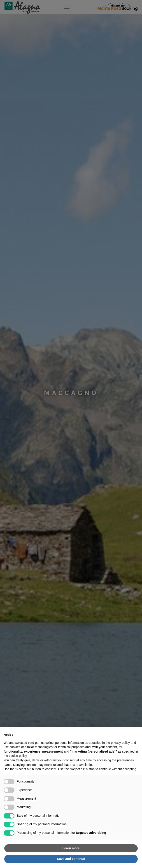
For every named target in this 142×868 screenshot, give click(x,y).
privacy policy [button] (120, 743)
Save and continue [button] (71, 859)
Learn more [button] (71, 848)
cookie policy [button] (18, 756)
